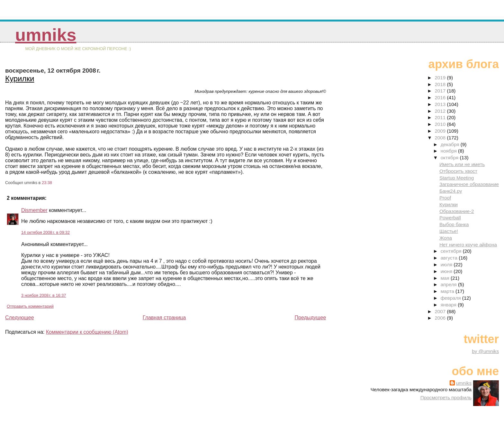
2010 (441, 124)
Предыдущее (310, 318)
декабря (451, 144)
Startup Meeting (457, 178)
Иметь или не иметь (462, 164)
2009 (441, 131)
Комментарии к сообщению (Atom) (87, 332)
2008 (441, 138)
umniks (46, 35)
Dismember (34, 210)
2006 (441, 318)
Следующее (20, 318)
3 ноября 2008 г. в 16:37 (44, 295)
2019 (441, 78)
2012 (441, 111)
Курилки (20, 79)
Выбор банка (454, 224)
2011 (441, 117)
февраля (451, 298)
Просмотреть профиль (446, 397)
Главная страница (164, 318)
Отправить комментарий (30, 306)
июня (447, 271)
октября (450, 158)
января (449, 305)
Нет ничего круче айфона (468, 245)
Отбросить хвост (458, 171)
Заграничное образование (469, 184)
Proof (445, 198)
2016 (441, 97)
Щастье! (449, 231)
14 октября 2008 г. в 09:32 (45, 232)
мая (446, 278)
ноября (449, 151)
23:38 (47, 183)
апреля (449, 284)
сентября (452, 251)
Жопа (446, 238)
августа (450, 258)
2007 (441, 311)
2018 (441, 84)
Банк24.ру (451, 191)
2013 (441, 104)
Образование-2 (457, 211)
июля (447, 265)
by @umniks (485, 351)
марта (448, 291)
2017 (441, 91)
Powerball (450, 218)
